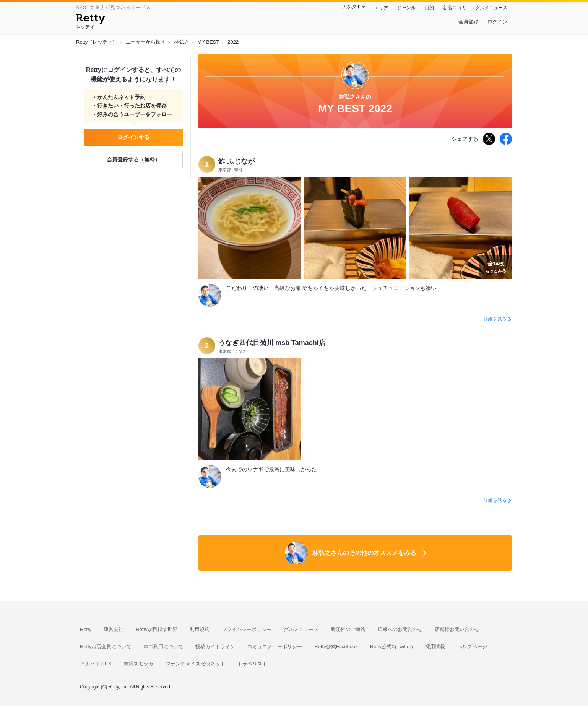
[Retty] (90, 20)
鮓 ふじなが (236, 161)
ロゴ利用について (163, 647)
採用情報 (435, 647)
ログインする (133, 137)
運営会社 (114, 629)
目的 (429, 8)
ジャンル (406, 8)
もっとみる (496, 266)
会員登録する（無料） (133, 159)
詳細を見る (495, 319)
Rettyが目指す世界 (156, 629)
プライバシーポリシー (247, 629)
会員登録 (468, 22)
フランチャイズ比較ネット (195, 664)
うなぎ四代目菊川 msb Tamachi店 (272, 343)
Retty (86, 629)
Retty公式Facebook (336, 647)
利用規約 (200, 629)
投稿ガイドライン (215, 647)
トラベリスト (252, 664)
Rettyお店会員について (106, 647)
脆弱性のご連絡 (348, 629)
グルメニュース (491, 8)
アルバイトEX (96, 664)
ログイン (497, 22)
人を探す (351, 7)
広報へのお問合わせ (400, 629)
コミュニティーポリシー (275, 647)
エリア (381, 8)
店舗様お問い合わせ (457, 629)
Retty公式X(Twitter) (391, 647)
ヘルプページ (472, 647)
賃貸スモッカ (138, 664)
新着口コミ (455, 8)
